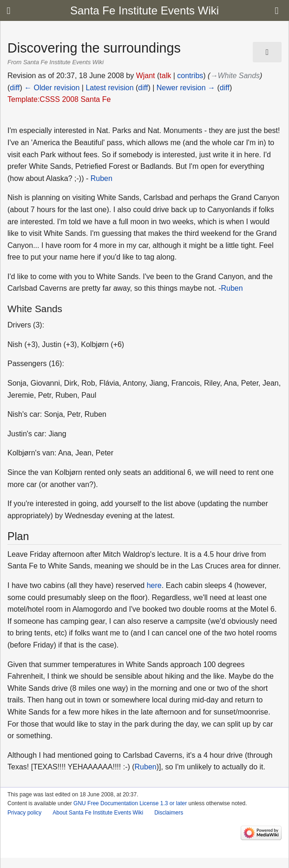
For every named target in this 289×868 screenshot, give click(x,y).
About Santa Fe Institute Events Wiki (98, 813)
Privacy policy (24, 813)
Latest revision (109, 88)
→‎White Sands (235, 76)
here (154, 585)
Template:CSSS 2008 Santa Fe (59, 99)
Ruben (102, 178)
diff (15, 88)
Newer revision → (186, 88)
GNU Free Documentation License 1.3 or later (130, 803)
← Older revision (52, 88)
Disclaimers (169, 813)
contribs (190, 76)
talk (165, 76)
